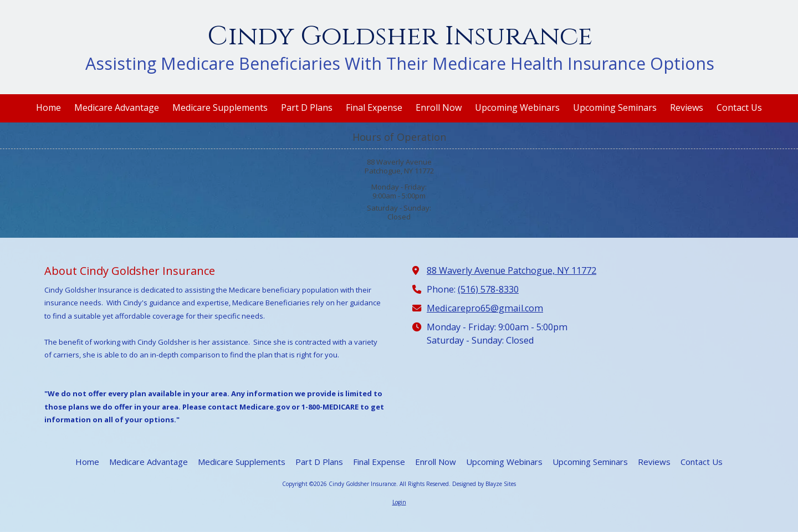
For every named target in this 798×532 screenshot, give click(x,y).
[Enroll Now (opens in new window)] (439, 108)
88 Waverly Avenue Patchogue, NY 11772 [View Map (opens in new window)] (511, 270)
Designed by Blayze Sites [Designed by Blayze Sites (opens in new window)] (484, 484)
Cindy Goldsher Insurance (400, 36)
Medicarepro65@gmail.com (485, 308)
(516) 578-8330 (488, 289)
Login (399, 502)
